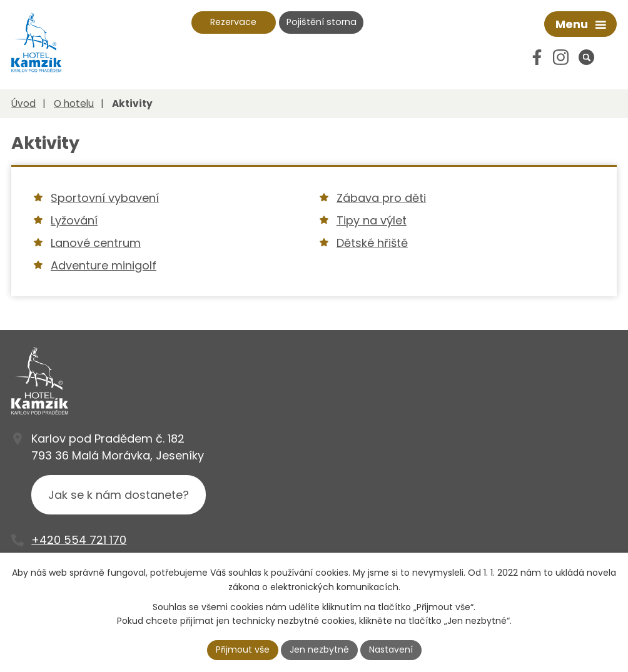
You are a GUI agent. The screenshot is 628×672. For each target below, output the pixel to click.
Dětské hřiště (372, 243)
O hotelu (74, 103)
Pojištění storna (322, 22)
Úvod (23, 103)
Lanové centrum (96, 243)
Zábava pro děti (381, 198)
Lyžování (74, 220)
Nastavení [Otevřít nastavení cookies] (391, 649)
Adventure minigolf (104, 265)
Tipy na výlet (372, 220)
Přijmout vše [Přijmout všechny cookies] (243, 649)
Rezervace (233, 22)
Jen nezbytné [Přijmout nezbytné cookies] (319, 649)
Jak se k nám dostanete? (119, 495)
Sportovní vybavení (105, 198)
